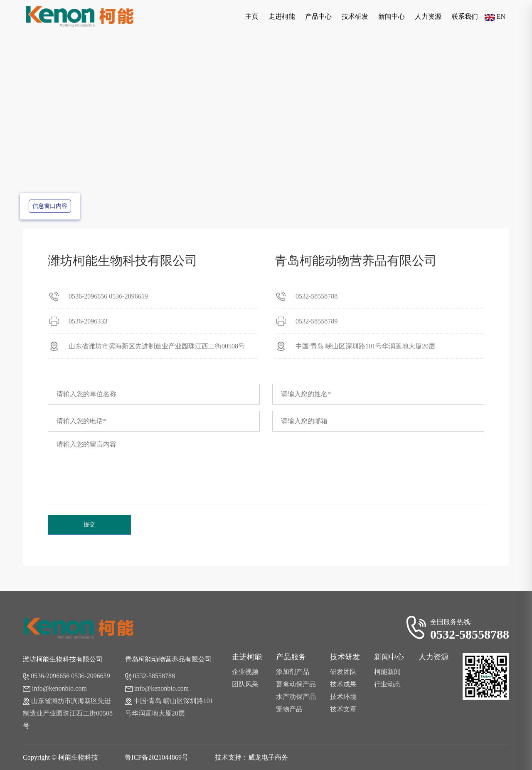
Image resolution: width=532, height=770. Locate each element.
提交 (89, 524)
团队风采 (245, 684)
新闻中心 (392, 16)
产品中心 (318, 16)
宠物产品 (289, 709)
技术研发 (355, 16)
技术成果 (343, 684)
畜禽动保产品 (296, 684)
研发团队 (343, 672)
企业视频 (245, 672)
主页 (252, 16)
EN (495, 16)
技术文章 (343, 709)
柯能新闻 (387, 672)
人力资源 (428, 16)
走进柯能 (282, 16)
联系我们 (465, 16)
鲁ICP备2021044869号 (156, 757)
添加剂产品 (293, 672)
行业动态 (387, 684)
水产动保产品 (296, 697)
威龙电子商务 (268, 757)
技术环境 (343, 697)
